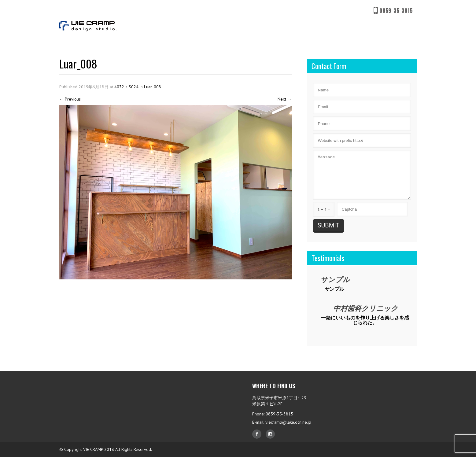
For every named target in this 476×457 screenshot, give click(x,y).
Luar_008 (153, 87)
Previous (70, 99)
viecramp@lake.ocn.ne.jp (288, 422)
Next (285, 99)
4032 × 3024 (126, 87)
